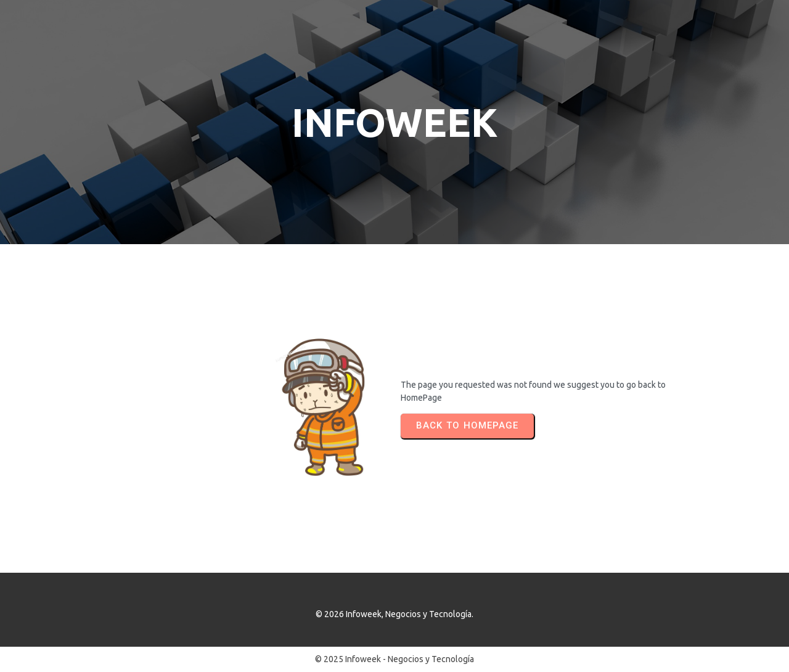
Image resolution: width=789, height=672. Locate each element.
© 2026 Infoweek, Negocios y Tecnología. (394, 614)
